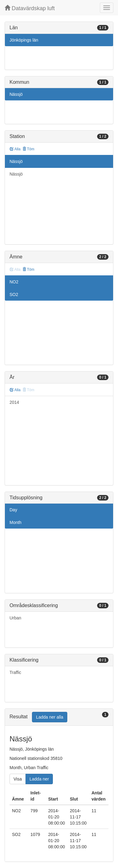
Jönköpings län (24, 40)
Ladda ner (39, 779)
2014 (14, 402)
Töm (28, 149)
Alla (15, 149)
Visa (18, 779)
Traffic (15, 672)
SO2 (14, 294)
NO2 (14, 282)
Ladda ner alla (50, 717)
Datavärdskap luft (30, 8)
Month (16, 522)
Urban (15, 618)
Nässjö (16, 94)
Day (13, 510)
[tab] (59, 717)
